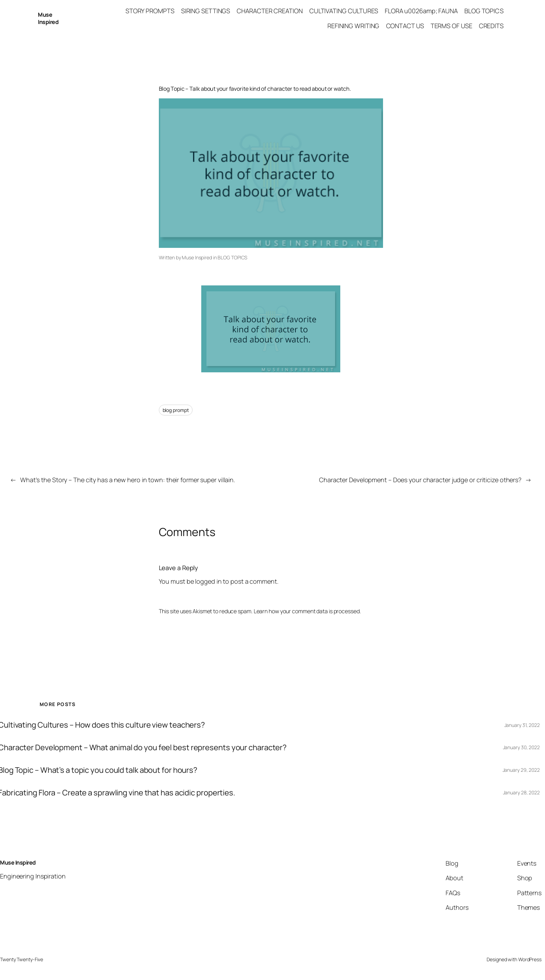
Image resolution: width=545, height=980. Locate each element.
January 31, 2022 (522, 725)
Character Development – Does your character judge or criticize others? (420, 480)
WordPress (530, 959)
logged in (208, 581)
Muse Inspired (48, 18)
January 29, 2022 (521, 770)
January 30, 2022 (521, 747)
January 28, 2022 (521, 792)
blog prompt (176, 410)
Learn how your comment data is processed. (307, 611)
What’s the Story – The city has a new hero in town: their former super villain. (128, 480)
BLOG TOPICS (232, 257)
